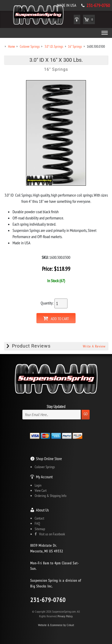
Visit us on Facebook (50, 534)
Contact (39, 518)
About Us (42, 510)
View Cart (41, 490)
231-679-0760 (98, 5)
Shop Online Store (49, 459)
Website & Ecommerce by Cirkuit (56, 625)
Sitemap (40, 529)
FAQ (37, 523)
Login (38, 485)
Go (86, 414)
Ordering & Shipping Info (51, 496)
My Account (44, 477)
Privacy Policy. (65, 616)
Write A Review (94, 346)
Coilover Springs (45, 467)
